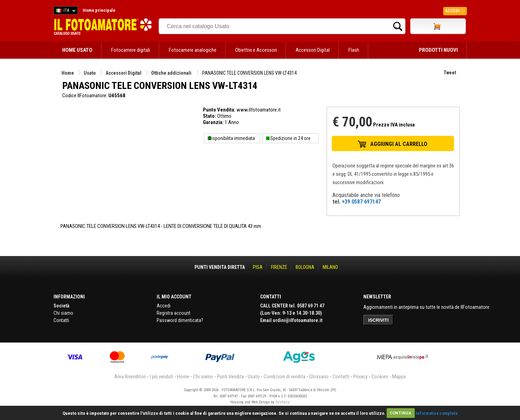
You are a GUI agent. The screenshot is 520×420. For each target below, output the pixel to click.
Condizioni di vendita (284, 377)
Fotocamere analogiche (193, 50)
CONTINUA (401, 413)
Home (68, 73)
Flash (354, 50)
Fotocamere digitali (131, 50)
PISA (258, 267)
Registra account (174, 313)
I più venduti (162, 377)
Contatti (61, 320)
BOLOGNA (305, 267)
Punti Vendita (230, 377)
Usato (90, 73)
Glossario (319, 377)
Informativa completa (437, 413)
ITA (64, 11)
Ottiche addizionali (172, 73)
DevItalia (283, 402)
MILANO (330, 267)
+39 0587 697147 (361, 202)
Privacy (360, 377)
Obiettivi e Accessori (256, 50)
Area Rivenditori (130, 377)
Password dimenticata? (180, 320)
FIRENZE (279, 267)
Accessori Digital (313, 50)
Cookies (380, 377)
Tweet (450, 73)
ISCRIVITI (378, 320)
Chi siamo (63, 313)
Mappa (399, 377)
